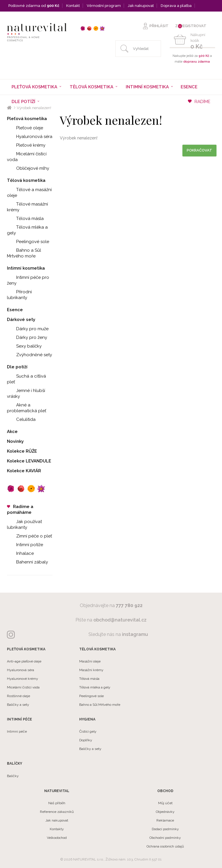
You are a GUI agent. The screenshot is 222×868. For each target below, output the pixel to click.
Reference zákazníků (57, 812)
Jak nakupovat (141, 6)
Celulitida (21, 419)
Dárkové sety (21, 320)
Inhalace (20, 553)
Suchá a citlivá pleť (26, 379)
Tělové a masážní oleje (29, 193)
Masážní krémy (91, 670)
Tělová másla (25, 219)
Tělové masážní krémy (27, 207)
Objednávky (165, 812)
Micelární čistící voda (27, 157)
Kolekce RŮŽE (22, 451)
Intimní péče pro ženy (28, 280)
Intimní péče (17, 731)
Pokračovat (199, 150)
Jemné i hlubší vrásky (26, 393)
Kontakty (57, 829)
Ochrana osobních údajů (165, 846)
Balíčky (13, 776)
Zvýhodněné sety (29, 355)
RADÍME (199, 102)
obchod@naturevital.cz (120, 620)
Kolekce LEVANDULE (29, 461)
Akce (12, 432)
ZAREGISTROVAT (191, 26)
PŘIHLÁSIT (159, 26)
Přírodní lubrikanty (19, 295)
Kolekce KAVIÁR (24, 471)
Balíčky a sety (18, 705)
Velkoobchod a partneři (30, 17)
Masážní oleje (90, 661)
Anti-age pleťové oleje (24, 661)
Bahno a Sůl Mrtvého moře (24, 253)
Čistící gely (88, 731)
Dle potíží (17, 367)
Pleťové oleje (25, 128)
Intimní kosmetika (26, 268)
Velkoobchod (57, 838)
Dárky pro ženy (27, 337)
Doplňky (86, 740)
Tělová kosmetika (26, 180)
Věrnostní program (104, 6)
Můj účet (165, 803)
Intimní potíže (25, 545)
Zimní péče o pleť (29, 536)
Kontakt (73, 6)
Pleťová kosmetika (27, 119)
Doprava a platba (176, 6)
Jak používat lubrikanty (24, 524)
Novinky (15, 441)
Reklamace (165, 820)
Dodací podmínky (165, 829)
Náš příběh (57, 803)
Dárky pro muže (28, 329)
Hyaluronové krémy (23, 679)
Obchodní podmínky (165, 838)
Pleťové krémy (26, 145)
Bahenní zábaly (27, 562)
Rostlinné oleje (18, 696)
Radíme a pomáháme (20, 509)
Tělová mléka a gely (27, 230)
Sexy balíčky (24, 346)
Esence (189, 87)
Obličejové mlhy (28, 168)
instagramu (135, 634)
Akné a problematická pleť (27, 408)
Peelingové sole (28, 242)
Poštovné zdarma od (34, 6)
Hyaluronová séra (30, 137)
